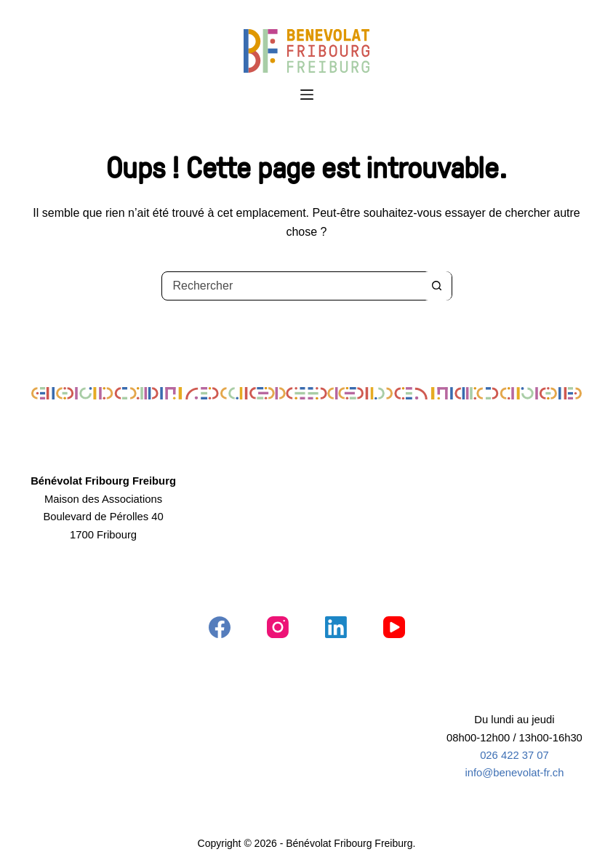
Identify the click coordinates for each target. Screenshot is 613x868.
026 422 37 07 (514, 755)
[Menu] (307, 95)
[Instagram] (278, 627)
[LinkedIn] (336, 627)
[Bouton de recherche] (437, 286)
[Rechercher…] (292, 286)
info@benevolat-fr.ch (514, 773)
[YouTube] (394, 627)
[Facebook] (220, 627)
